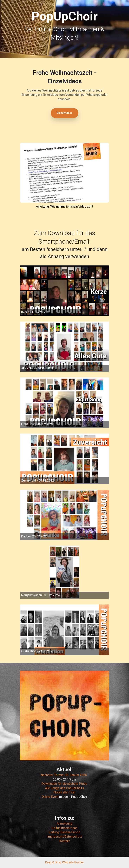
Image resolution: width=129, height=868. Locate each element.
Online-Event (50, 797)
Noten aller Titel (64, 792)
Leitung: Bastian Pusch (64, 832)
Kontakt (65, 841)
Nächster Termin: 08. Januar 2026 (64, 775)
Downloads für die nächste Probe (65, 784)
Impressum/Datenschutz (65, 837)
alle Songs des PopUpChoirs (65, 788)
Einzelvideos (65, 113)
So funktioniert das (64, 828)
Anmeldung (64, 824)
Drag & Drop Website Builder (65, 862)
